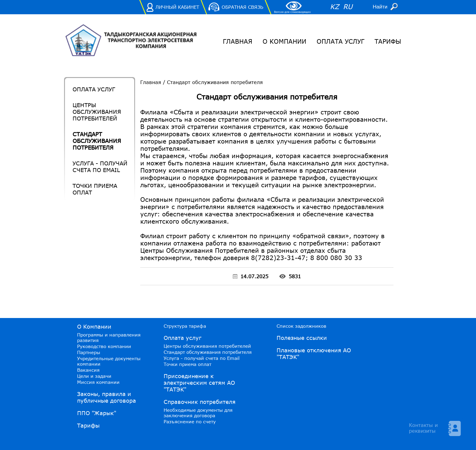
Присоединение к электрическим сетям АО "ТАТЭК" (199, 383)
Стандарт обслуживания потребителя (97, 141)
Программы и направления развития (109, 337)
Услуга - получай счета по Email (100, 167)
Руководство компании (104, 346)
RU (348, 7)
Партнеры (89, 352)
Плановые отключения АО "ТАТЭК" (314, 354)
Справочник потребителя (200, 402)
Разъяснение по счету (190, 421)
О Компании (284, 41)
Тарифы (388, 41)
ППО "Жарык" (97, 413)
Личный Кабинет (177, 7)
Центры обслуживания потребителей (97, 112)
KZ (335, 7)
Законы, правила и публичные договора (107, 397)
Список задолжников (301, 326)
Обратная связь (242, 7)
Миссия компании (98, 382)
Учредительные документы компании (109, 361)
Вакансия (88, 370)
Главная (238, 41)
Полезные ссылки (302, 338)
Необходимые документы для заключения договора (198, 413)
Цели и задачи (94, 376)
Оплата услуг (340, 41)
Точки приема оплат (95, 189)
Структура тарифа (185, 326)
